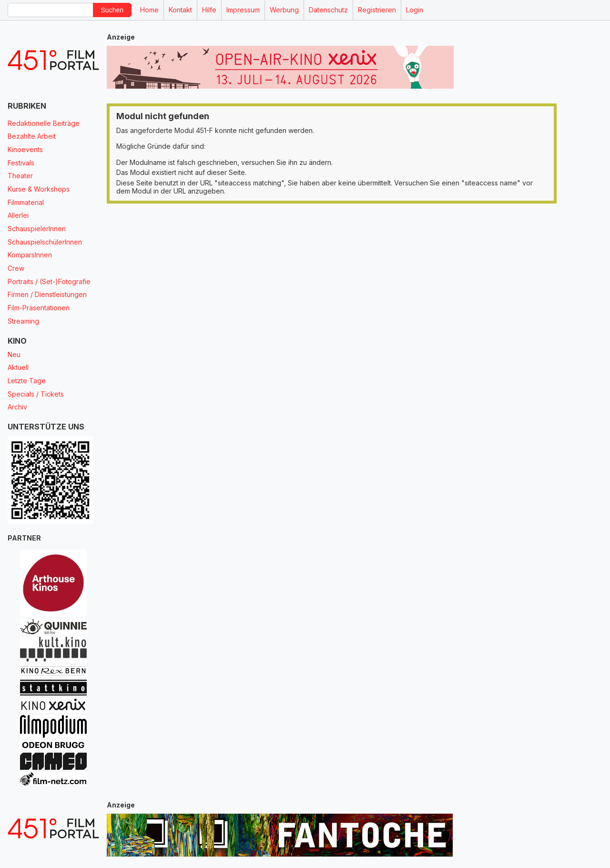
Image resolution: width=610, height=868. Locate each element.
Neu (14, 354)
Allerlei (18, 215)
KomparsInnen (30, 255)
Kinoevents (25, 149)
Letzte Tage (27, 381)
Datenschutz (328, 10)
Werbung (284, 10)
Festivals (21, 163)
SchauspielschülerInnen (45, 242)
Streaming (23, 321)
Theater (20, 176)
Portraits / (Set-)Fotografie (49, 281)
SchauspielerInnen (37, 229)
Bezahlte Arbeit (32, 136)
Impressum (243, 10)
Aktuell (18, 367)
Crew (16, 268)
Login (415, 10)
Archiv (17, 407)
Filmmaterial (26, 202)
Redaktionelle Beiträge (44, 123)
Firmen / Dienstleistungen (47, 294)
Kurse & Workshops (39, 189)
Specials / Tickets (36, 394)
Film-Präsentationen (39, 308)
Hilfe (209, 10)
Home (149, 10)
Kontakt (180, 10)
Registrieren (377, 10)
